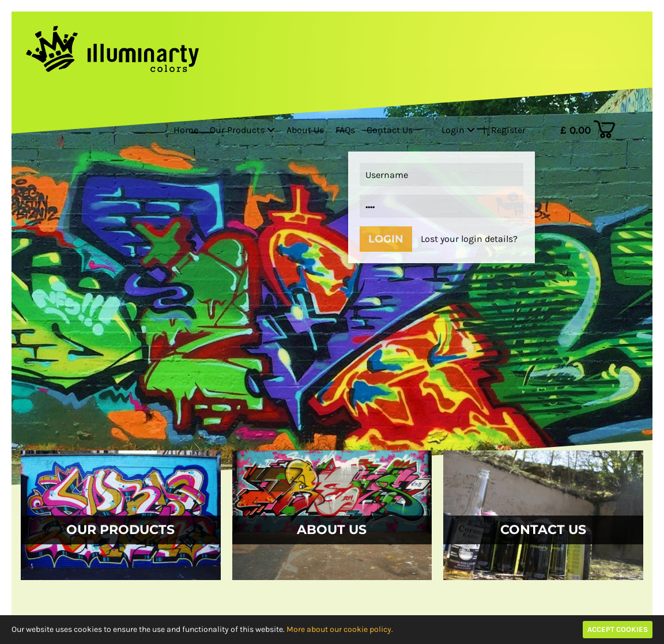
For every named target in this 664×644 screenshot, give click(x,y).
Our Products (242, 130)
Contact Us (390, 130)
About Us (305, 130)
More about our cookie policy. (340, 629)
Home (186, 130)
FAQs (345, 130)
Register (508, 130)
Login (458, 130)
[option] (332, 311)
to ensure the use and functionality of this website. (248, 629)
